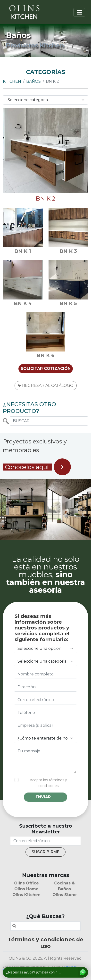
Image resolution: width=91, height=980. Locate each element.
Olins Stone (65, 895)
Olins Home (26, 889)
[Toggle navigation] (79, 12)
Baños (33, 81)
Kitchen (12, 81)
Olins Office (26, 883)
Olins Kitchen (26, 895)
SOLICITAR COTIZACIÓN (46, 369)
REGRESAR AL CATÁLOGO (46, 385)
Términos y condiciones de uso (45, 943)
